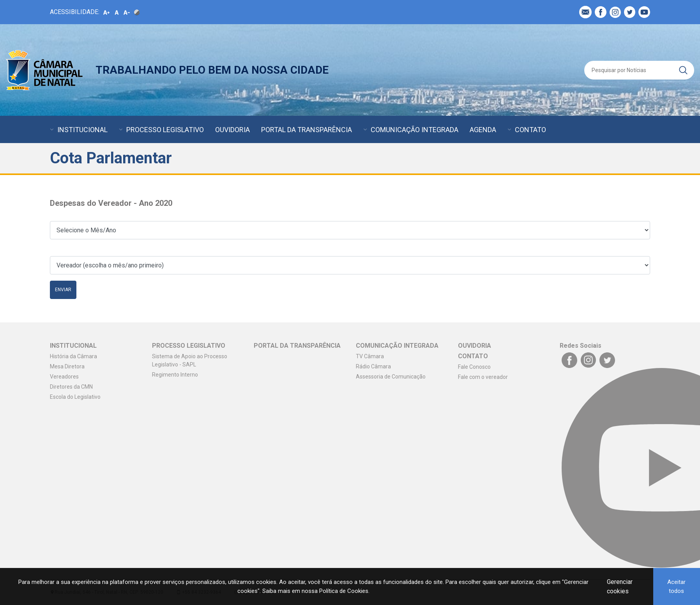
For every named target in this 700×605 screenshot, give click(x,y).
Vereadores (64, 377)
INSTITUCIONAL (82, 130)
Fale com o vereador (483, 377)
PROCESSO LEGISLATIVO (165, 130)
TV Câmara (370, 356)
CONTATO (530, 130)
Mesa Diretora (67, 366)
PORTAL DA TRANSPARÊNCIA (307, 130)
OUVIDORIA (232, 130)
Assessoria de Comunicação (391, 377)
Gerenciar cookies (620, 586)
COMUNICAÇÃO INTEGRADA (415, 130)
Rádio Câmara (373, 366)
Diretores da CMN (71, 387)
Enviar (63, 290)
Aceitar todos (676, 586)
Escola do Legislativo (75, 397)
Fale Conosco (474, 367)
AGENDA (483, 130)
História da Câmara (73, 356)
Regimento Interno (175, 375)
